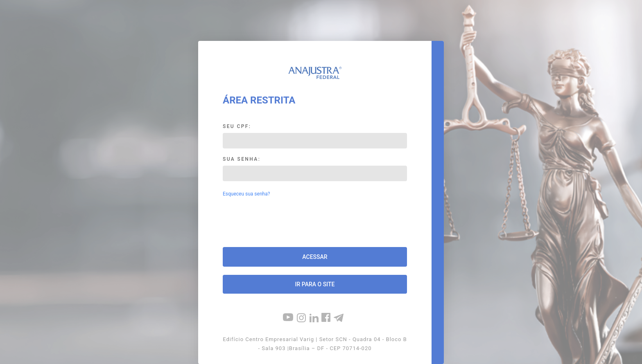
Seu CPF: (237, 126)
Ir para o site (315, 284)
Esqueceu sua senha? (246, 194)
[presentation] (315, 223)
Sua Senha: (242, 159)
